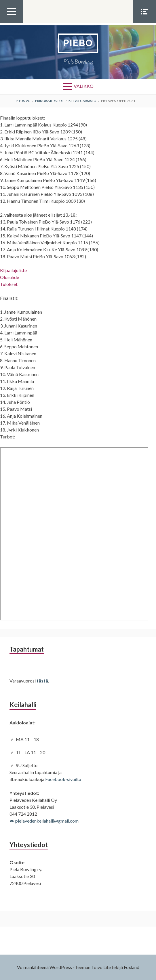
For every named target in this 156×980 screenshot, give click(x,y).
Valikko (84, 86)
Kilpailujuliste (13, 270)
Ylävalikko (12, 23)
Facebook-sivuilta (63, 779)
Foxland (132, 967)
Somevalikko (144, 23)
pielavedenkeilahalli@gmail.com (47, 821)
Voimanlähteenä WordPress (44, 967)
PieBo (78, 43)
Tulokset (9, 284)
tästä (42, 681)
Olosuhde (9, 277)
